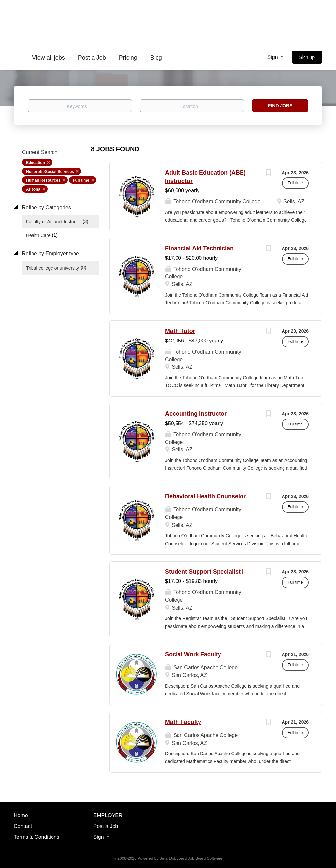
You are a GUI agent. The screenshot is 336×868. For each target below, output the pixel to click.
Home (21, 815)
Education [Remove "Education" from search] (35, 163)
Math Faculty (183, 722)
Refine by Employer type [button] (50, 253)
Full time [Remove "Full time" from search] (81, 180)
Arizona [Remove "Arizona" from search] (33, 189)
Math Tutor (180, 331)
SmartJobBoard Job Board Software (191, 858)
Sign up (307, 57)
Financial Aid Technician (199, 248)
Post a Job (106, 826)
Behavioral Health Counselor (205, 496)
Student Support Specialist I (204, 572)
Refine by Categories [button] (46, 207)
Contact (23, 826)
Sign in (275, 57)
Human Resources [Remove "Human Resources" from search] (43, 180)
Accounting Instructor (196, 414)
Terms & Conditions (37, 837)
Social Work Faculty (193, 654)
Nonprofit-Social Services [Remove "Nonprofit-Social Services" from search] (50, 172)
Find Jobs (280, 106)
